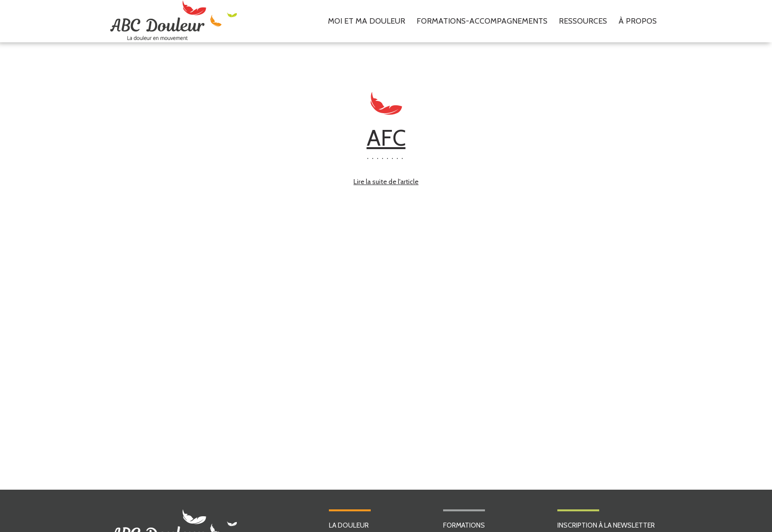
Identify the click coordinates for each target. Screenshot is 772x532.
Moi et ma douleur (367, 21)
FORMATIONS (464, 525)
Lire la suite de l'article (386, 182)
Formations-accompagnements (482, 21)
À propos (638, 21)
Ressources (583, 21)
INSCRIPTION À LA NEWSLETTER (606, 525)
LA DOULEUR (349, 525)
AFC (386, 138)
